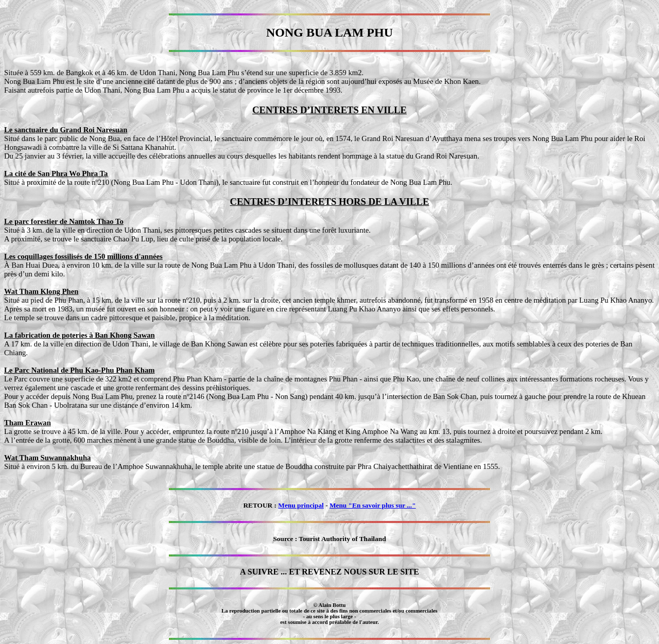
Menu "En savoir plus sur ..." (373, 505)
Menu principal (301, 505)
